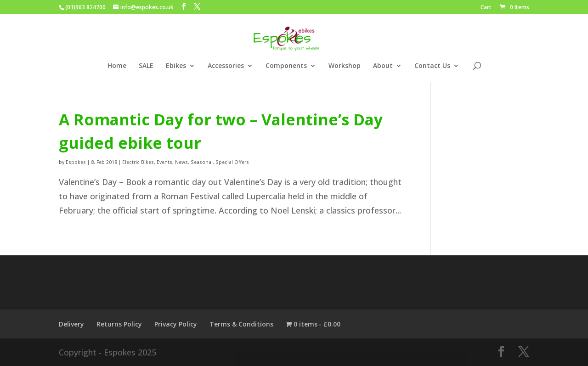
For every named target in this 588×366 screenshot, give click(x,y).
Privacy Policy (176, 324)
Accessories (226, 66)
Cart (486, 8)
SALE (146, 66)
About (383, 66)
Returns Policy (119, 324)
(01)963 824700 (85, 7)
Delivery (71, 324)
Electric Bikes (138, 162)
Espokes (76, 162)
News (181, 162)
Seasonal (202, 162)
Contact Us (432, 66)
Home (117, 66)
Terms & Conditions (241, 324)
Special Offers (232, 162)
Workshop (345, 66)
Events (164, 162)
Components (286, 66)
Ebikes (176, 66)
